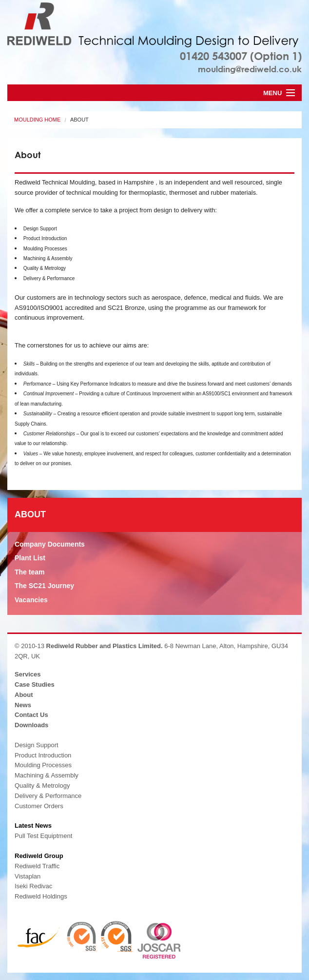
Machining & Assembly (47, 775)
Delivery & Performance (48, 796)
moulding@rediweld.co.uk (250, 69)
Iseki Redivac (33, 886)
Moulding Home (37, 120)
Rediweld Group (39, 856)
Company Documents (50, 544)
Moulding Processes (43, 765)
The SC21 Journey (44, 586)
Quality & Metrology (42, 786)
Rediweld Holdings (41, 896)
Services (28, 674)
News (23, 705)
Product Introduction (43, 755)
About (79, 120)
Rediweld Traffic (37, 866)
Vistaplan (28, 876)
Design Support (37, 745)
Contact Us (31, 715)
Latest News (33, 826)
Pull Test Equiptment (43, 836)
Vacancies (31, 600)
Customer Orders (39, 806)
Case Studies (35, 684)
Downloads (31, 725)
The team (29, 572)
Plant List (30, 558)
